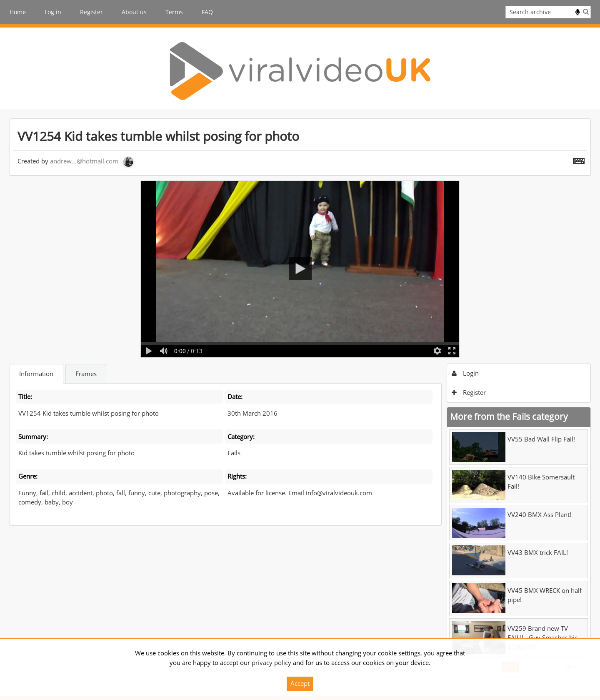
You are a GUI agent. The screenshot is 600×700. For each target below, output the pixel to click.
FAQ (207, 12)
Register (91, 12)
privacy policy (271, 662)
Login (465, 373)
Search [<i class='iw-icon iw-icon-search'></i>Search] (586, 11)
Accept (300, 683)
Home (18, 12)
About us (134, 12)
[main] (300, 398)
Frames (86, 374)
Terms (174, 12)
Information (36, 374)
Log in (53, 12)
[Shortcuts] (579, 159)
